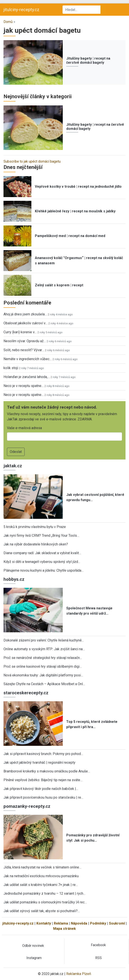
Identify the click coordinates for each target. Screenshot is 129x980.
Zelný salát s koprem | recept (59, 285)
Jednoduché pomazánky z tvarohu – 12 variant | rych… (44, 893)
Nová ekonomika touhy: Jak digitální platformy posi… (43, 675)
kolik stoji (11, 368)
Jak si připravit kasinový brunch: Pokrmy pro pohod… (43, 754)
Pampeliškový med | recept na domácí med (70, 236)
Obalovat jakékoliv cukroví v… (25, 323)
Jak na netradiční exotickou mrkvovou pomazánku (41, 876)
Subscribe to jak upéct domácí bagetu (32, 161)
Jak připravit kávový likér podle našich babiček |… (41, 789)
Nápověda (79, 923)
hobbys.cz (14, 579)
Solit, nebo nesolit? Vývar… (24, 350)
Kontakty (44, 923)
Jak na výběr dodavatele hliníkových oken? (36, 544)
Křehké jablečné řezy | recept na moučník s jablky (75, 211)
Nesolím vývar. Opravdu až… (25, 341)
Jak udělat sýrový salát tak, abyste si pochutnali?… (42, 911)
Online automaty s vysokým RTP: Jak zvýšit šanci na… (44, 649)
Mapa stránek (64, 929)
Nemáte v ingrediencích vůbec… (28, 359)
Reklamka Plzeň (79, 974)
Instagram (34, 958)
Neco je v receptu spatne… (24, 386)
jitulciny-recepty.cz (21, 10)
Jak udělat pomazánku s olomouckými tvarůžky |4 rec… (45, 902)
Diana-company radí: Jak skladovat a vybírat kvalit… (42, 553)
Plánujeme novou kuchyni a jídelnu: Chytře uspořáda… (43, 570)
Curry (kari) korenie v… (20, 332)
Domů (8, 22)
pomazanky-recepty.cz (27, 806)
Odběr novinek (33, 946)
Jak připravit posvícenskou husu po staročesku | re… (43, 797)
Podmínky (98, 923)
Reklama (61, 923)
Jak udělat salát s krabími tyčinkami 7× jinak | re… (41, 885)
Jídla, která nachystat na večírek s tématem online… (42, 867)
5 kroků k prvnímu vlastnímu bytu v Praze (35, 527)
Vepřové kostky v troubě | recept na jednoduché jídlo (78, 187)
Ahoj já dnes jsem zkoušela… (25, 314)
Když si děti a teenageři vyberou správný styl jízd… (42, 562)
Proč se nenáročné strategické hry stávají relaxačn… (43, 658)
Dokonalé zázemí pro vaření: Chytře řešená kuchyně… (44, 640)
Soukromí (117, 923)
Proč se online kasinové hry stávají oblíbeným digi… (43, 666)
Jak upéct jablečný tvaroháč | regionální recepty (39, 763)
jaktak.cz (13, 466)
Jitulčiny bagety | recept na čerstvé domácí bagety (88, 60)
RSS (98, 958)
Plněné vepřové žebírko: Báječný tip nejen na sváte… (43, 780)
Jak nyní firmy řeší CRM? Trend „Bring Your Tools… (41, 536)
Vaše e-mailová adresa (24, 428)
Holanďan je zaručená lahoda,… (27, 377)
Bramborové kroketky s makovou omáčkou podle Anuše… (47, 771)
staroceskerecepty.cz (26, 693)
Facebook (98, 945)
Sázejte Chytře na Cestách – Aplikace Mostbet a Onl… (44, 684)
